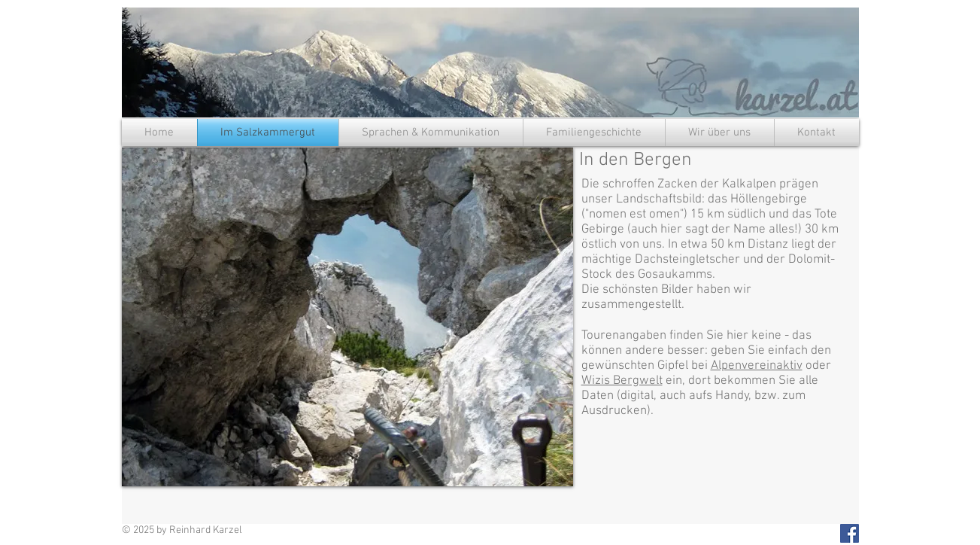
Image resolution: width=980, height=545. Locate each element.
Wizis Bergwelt (622, 381)
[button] (347, 317)
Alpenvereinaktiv (757, 366)
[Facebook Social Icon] (850, 533)
